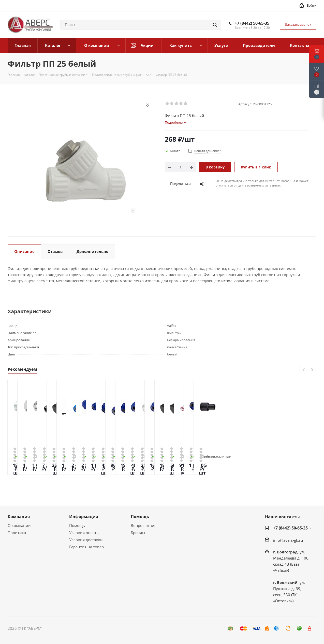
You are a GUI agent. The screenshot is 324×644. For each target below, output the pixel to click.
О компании (19, 525)
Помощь (77, 525)
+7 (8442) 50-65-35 (252, 23)
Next (312, 370)
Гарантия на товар (86, 547)
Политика (17, 533)
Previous (304, 370)
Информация (84, 517)
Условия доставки (86, 540)
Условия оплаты (84, 533)
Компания (19, 517)
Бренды (138, 533)
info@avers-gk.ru (288, 540)
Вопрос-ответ (143, 525)
